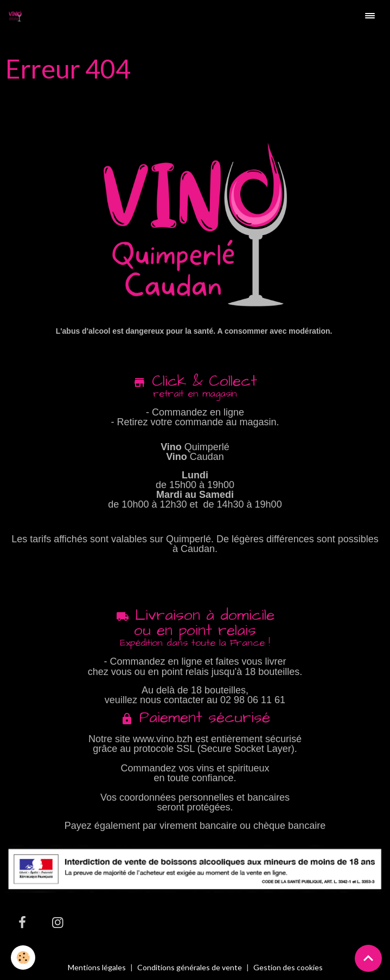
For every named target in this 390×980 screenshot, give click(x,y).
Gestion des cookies (288, 968)
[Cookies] (23, 958)
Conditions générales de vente (190, 967)
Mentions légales (97, 967)
